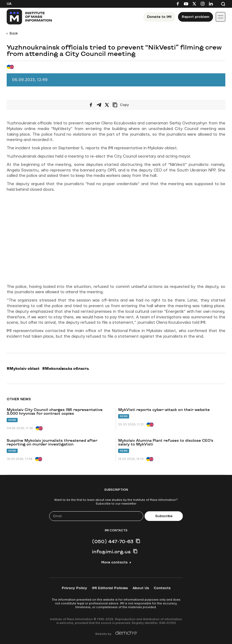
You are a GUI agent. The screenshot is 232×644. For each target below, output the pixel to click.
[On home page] (30, 17)
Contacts (162, 588)
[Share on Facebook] (91, 105)
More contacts (114, 562)
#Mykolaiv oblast (23, 368)
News (12, 420)
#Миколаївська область (66, 368)
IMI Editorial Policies (110, 588)
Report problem (196, 17)
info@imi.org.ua (111, 551)
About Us (141, 588)
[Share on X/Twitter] (107, 105)
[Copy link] (128, 105)
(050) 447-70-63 (113, 541)
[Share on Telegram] (99, 105)
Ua (9, 4)
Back (14, 33)
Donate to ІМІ (159, 17)
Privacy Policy (74, 588)
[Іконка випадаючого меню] (221, 17)
